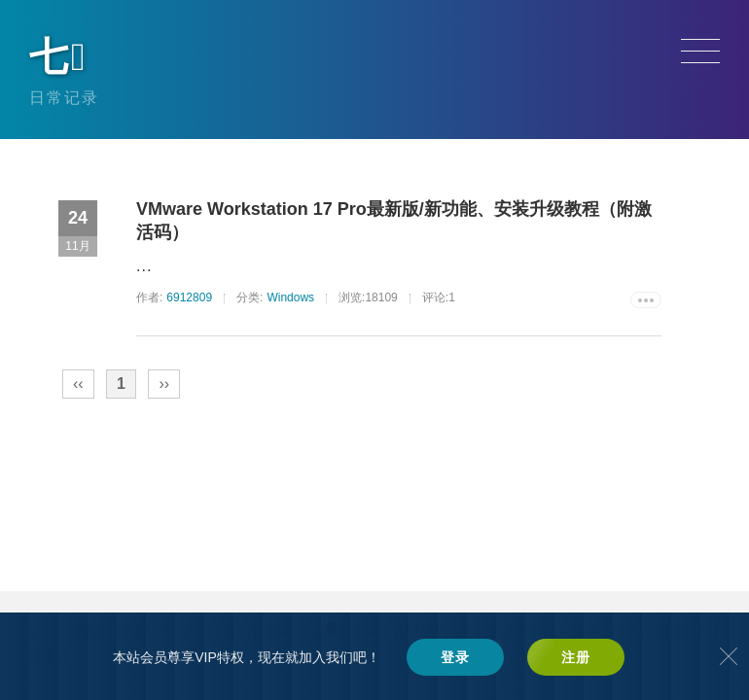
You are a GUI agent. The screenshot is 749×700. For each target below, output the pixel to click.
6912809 (189, 297)
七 (59, 56)
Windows (290, 297)
